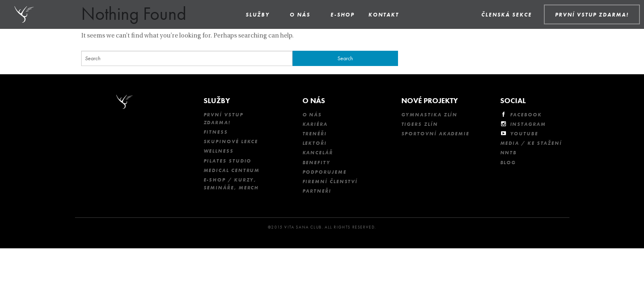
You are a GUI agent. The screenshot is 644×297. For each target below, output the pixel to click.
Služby (258, 15)
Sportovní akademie (436, 134)
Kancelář (318, 153)
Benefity (316, 163)
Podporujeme (324, 172)
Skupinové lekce (231, 141)
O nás (300, 15)
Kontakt (384, 15)
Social (513, 100)
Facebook (526, 115)
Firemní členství (330, 181)
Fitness (216, 132)
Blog (508, 163)
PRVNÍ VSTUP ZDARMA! (592, 15)
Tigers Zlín (420, 124)
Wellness (219, 151)
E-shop (342, 15)
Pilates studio (228, 161)
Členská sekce (507, 15)
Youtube (524, 134)
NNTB (509, 153)
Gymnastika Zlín (430, 115)
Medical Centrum (232, 170)
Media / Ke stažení (531, 143)
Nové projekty (430, 100)
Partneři (317, 191)
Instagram (528, 124)
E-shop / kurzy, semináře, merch (231, 184)
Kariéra (315, 124)
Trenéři (315, 134)
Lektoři (315, 143)
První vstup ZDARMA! (224, 119)
